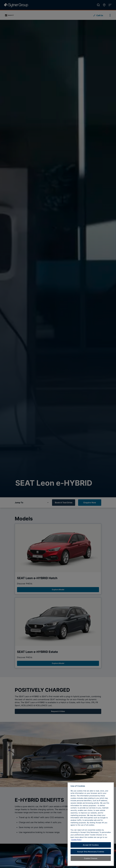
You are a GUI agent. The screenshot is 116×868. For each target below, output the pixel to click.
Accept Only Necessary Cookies (91, 852)
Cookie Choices (91, 858)
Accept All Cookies (91, 845)
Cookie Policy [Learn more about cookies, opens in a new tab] (76, 840)
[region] (91, 824)
